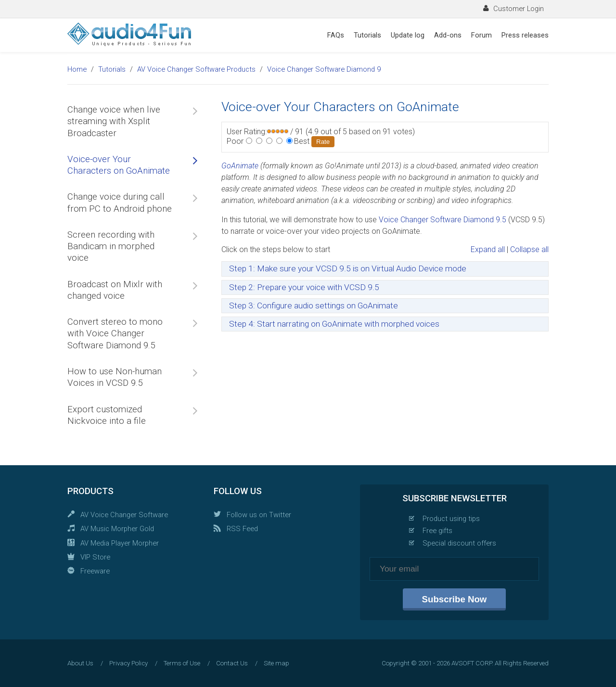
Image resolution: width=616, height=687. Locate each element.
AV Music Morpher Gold (117, 529)
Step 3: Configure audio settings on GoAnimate (314, 305)
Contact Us (232, 663)
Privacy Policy (128, 663)
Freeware (95, 571)
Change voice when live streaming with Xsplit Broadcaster (114, 121)
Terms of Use (182, 663)
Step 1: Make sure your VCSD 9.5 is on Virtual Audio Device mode (348, 268)
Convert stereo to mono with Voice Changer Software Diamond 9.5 (115, 334)
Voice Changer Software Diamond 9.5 (443, 220)
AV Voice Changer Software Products (196, 69)
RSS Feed (242, 529)
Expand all (488, 249)
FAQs (336, 35)
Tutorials (367, 35)
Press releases (525, 35)
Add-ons (448, 35)
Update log (408, 35)
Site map (276, 663)
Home (77, 69)
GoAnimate (240, 166)
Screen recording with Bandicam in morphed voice (111, 247)
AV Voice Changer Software (124, 515)
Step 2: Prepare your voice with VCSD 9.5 (304, 287)
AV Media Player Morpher (120, 543)
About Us (80, 663)
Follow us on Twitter (259, 515)
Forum (481, 35)
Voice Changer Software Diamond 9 (324, 69)
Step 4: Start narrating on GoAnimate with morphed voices (334, 324)
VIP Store (95, 557)
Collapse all (529, 249)
